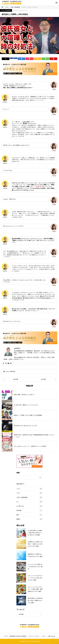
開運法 (18, 519)
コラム (18, 489)
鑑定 (18, 515)
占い (18, 502)
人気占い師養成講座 (6, 10)
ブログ (18, 493)
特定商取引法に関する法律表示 (18, 636)
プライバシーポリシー (34, 636)
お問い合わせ (51, 636)
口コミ (44, 636)
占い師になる (20, 506)
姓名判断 (19, 510)
